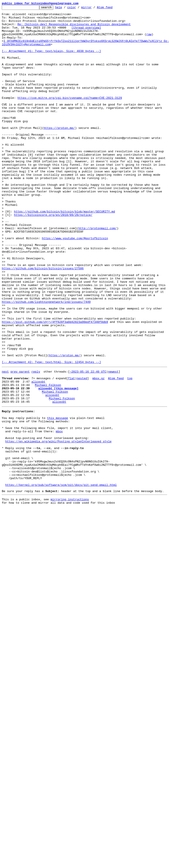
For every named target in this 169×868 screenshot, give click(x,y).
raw (149, 40)
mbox (59, 514)
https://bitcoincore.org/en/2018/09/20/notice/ (53, 257)
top (130, 452)
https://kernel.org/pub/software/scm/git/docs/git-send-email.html (61, 578)
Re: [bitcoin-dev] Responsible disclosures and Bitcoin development (74, 28)
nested (82, 452)
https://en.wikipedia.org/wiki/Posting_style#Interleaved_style (58, 526)
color (78, 8)
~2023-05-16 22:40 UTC (88, 444)
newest (113, 444)
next (5, 444)
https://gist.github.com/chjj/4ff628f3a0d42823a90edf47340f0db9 (55, 385)
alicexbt (38, 456)
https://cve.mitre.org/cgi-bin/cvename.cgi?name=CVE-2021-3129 (70, 116)
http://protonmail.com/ (98, 273)
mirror (93, 8)
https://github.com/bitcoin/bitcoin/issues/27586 (43, 321)
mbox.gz (99, 452)
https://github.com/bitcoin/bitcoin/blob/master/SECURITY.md (65, 253)
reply (36, 444)
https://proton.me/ (59, 153)
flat (71, 452)
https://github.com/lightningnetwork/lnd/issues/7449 (46, 361)
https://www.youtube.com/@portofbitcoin (75, 285)
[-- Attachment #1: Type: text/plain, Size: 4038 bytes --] (51, 60)
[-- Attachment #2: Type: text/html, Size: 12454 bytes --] (51, 433)
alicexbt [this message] (58, 464)
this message (58, 498)
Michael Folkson (48, 460)
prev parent (20, 444)
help (66, 8)
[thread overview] (86, 32)
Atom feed (112, 8)
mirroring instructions (70, 594)
